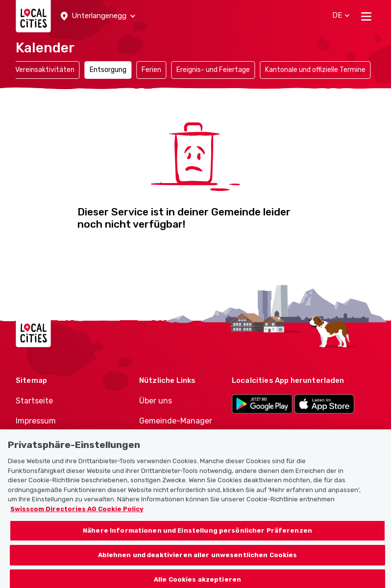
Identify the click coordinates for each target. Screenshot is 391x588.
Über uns (156, 401)
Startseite (34, 401)
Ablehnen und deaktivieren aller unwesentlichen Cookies (198, 559)
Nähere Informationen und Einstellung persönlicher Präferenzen (197, 535)
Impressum (36, 421)
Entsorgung (108, 70)
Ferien (151, 70)
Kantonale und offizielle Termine (315, 70)
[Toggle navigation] (366, 16)
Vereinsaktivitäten (45, 70)
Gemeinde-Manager (176, 421)
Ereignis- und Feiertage (213, 70)
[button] (98, 16)
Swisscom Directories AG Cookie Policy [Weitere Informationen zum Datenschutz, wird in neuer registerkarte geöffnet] (77, 513)
